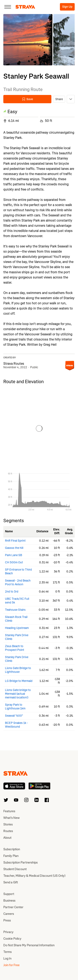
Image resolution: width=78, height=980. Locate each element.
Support (9, 894)
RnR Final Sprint (15, 541)
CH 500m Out (14, 562)
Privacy (8, 932)
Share (59, 99)
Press (7, 920)
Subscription (12, 849)
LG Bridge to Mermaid (19, 681)
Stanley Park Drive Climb (17, 637)
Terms (7, 952)
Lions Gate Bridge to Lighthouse (18, 670)
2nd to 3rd (12, 592)
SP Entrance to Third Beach (18, 572)
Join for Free (11, 965)
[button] (28, 40)
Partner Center (13, 907)
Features (9, 811)
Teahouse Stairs (15, 610)
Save (27, 99)
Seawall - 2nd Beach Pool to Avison (18, 582)
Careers (9, 914)
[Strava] (25, 7)
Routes (8, 831)
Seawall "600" (14, 716)
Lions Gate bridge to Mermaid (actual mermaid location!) (18, 694)
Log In (7, 958)
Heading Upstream (17, 628)
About (7, 838)
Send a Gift (11, 882)
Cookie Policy (12, 939)
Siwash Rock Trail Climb (16, 619)
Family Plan (11, 856)
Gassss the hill (14, 548)
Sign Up (67, 7)
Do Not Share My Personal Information (29, 945)
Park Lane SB (14, 555)
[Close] (8, 7)
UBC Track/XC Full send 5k (17, 601)
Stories (8, 824)
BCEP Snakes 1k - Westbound (16, 725)
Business (9, 901)
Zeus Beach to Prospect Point (15, 648)
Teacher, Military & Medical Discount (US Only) (34, 876)
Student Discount (15, 869)
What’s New (11, 818)
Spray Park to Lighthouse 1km (15, 707)
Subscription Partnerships (20, 862)
